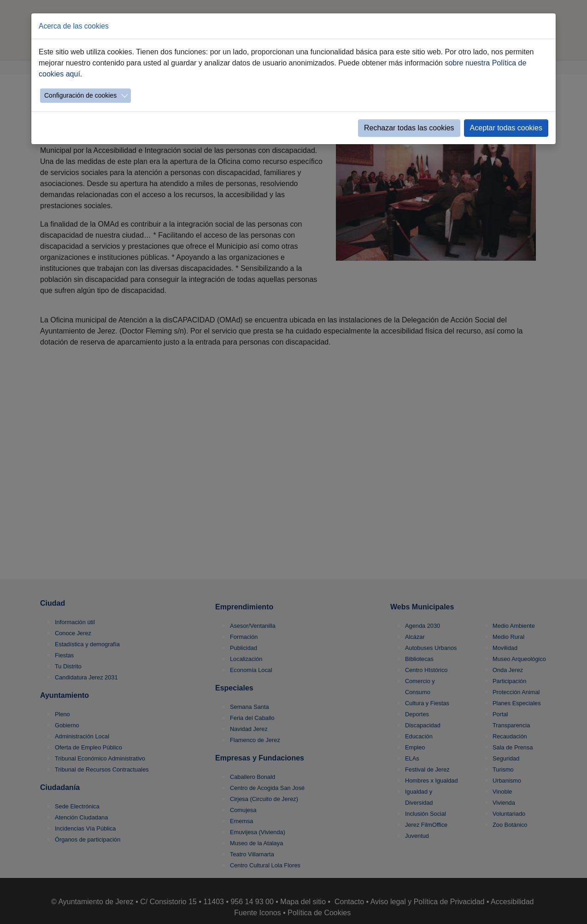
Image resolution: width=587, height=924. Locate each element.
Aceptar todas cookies (506, 128)
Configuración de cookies (80, 95)
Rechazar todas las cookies (409, 128)
